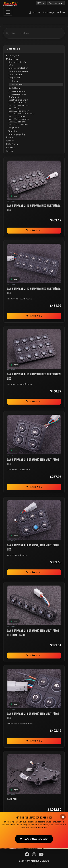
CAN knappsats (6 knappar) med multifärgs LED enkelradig (33, 633)
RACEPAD (12, 799)
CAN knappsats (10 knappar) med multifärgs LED (34, 208)
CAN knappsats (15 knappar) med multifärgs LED (34, 377)
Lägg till (34, 231)
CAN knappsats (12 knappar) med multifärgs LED (34, 291)
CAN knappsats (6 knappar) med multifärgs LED (33, 548)
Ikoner (15, 81)
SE (58, 12)
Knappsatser (18, 84)
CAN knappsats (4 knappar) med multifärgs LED (33, 462)
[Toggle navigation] (8, 12)
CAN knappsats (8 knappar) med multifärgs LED (33, 716)
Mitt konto (35, 12)
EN (64, 12)
